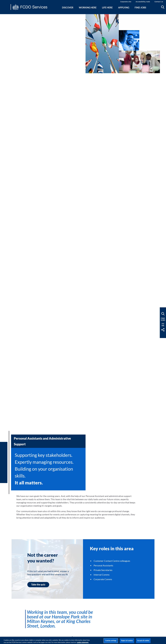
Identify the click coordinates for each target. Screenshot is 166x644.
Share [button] (163, 330)
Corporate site (126, 2)
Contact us (159, 2)
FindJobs (163, 319)
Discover (68, 7)
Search (163, 7)
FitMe (163, 325)
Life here (107, 7)
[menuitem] (68, 10)
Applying (124, 7)
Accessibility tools (143, 2)
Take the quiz (38, 584)
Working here (88, 7)
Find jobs (140, 7)
